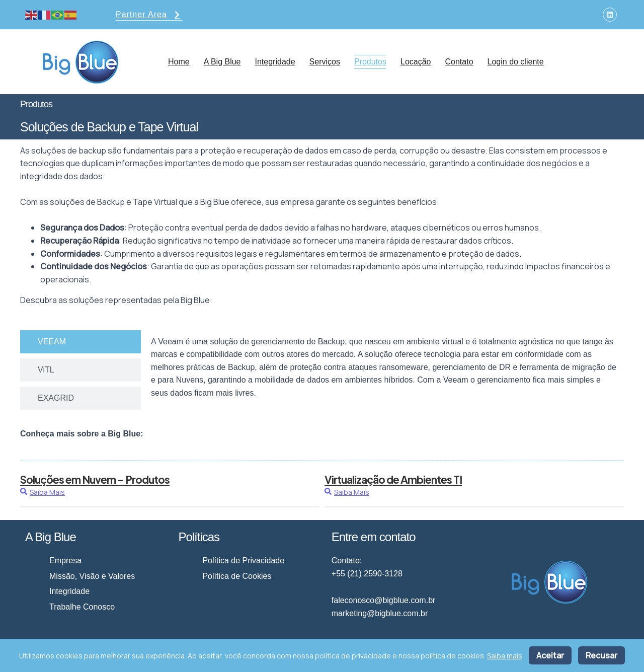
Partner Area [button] (149, 15)
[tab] (80, 342)
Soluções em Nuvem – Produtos (95, 479)
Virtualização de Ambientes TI (393, 479)
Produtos (370, 62)
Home (179, 62)
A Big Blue (222, 62)
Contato (459, 62)
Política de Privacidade (243, 561)
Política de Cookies (237, 576)
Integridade (275, 62)
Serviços (325, 62)
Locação (416, 62)
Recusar (601, 655)
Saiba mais (505, 656)
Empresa (65, 561)
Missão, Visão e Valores (92, 576)
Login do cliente (516, 62)
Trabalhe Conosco (82, 607)
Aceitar (550, 655)
